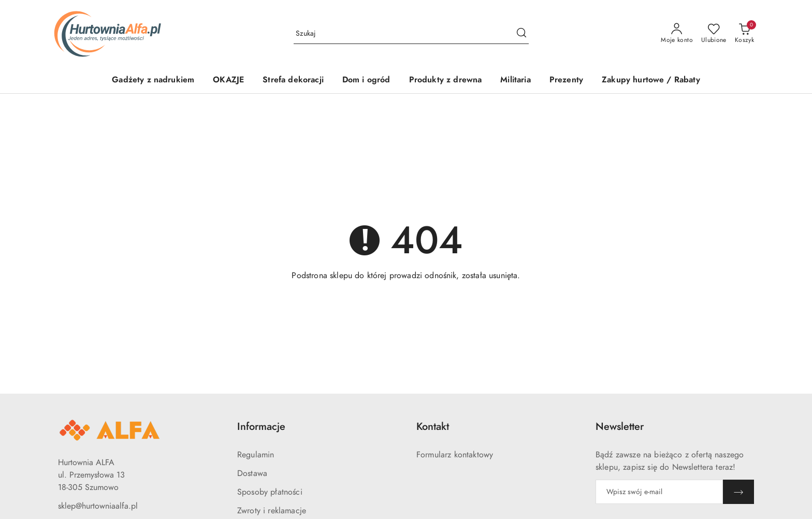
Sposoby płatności (270, 492)
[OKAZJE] (228, 81)
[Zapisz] (738, 492)
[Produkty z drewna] (446, 81)
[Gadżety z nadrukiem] (153, 81)
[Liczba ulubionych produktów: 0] (714, 34)
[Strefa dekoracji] (293, 81)
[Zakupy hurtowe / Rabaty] (651, 81)
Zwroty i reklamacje (272, 511)
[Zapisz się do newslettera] (659, 492)
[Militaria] (515, 81)
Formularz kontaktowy (455, 455)
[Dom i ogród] (366, 81)
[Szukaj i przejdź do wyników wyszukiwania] (521, 34)
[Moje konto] (677, 34)
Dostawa (252, 473)
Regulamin (256, 455)
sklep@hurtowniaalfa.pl (98, 506)
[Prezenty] (566, 81)
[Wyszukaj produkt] (411, 33)
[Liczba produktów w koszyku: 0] (744, 34)
